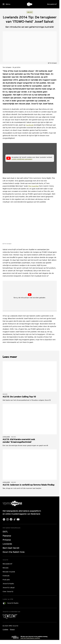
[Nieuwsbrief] (52, 4)
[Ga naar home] (30, 4)
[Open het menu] (6, 4)
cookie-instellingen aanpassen (22, 159)
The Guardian (33, 186)
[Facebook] (11, 519)
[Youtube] (18, 519)
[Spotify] (4, 519)
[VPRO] (10, 616)
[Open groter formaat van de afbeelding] (30, 225)
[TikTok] (15, 519)
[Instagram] (8, 519)
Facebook (30, 125)
